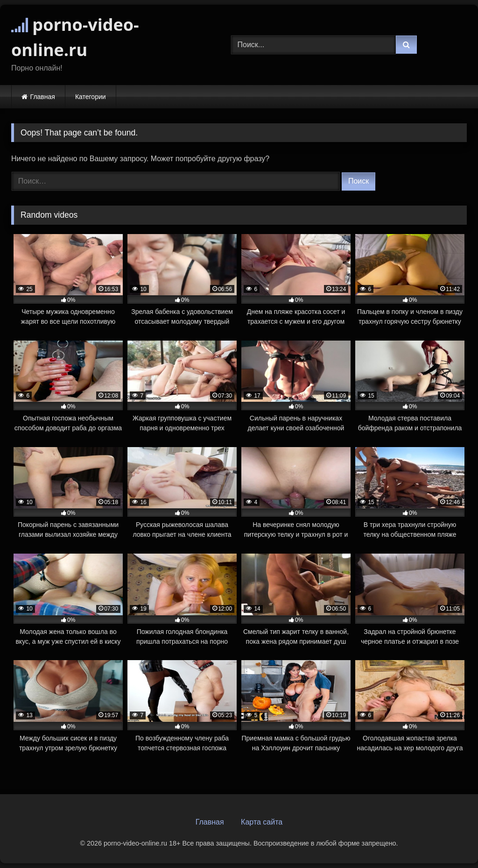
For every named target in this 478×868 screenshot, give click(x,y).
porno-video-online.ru (75, 37)
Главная (43, 97)
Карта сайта (262, 822)
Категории (91, 97)
